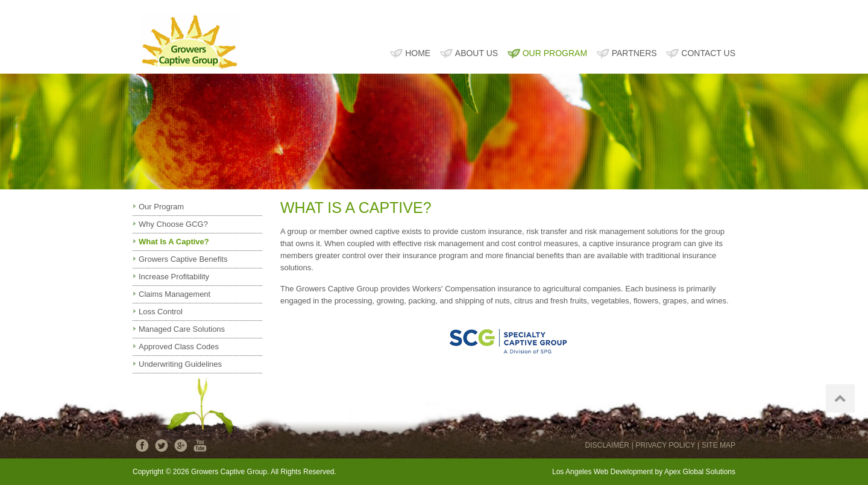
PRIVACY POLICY (665, 445)
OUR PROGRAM (555, 53)
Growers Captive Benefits (183, 259)
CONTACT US (708, 53)
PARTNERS (634, 53)
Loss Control (161, 312)
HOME (418, 53)
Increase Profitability (174, 277)
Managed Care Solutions (182, 329)
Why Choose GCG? (173, 224)
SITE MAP (719, 445)
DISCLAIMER (607, 445)
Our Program (161, 207)
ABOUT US (476, 53)
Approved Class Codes (179, 347)
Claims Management (175, 294)
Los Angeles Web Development (602, 472)
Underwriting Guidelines (180, 364)
